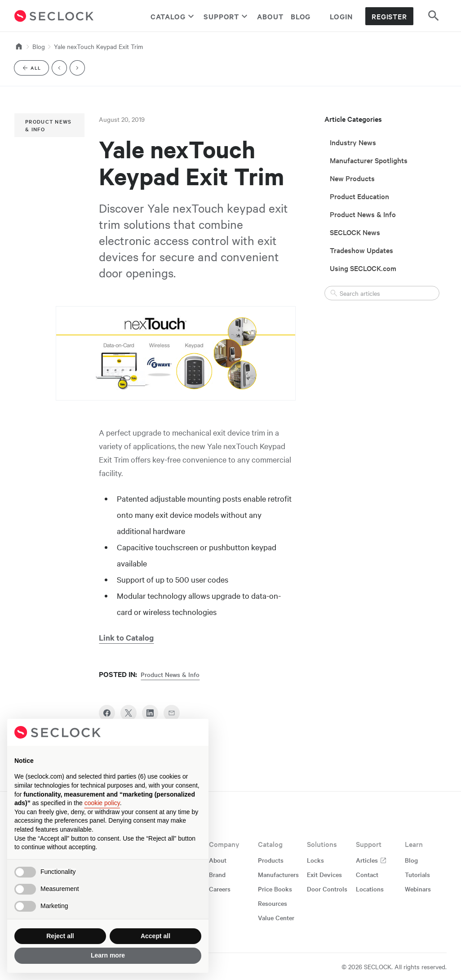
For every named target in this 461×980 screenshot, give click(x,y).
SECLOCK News (355, 232)
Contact (367, 874)
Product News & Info (49, 125)
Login (341, 16)
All (35, 69)
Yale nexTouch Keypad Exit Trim (98, 46)
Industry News (353, 142)
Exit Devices (324, 874)
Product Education (359, 196)
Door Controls (327, 889)
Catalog (173, 16)
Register (389, 16)
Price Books (275, 889)
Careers (220, 889)
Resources (273, 903)
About (270, 16)
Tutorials (417, 874)
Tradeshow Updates (361, 250)
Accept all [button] (155, 936)
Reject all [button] (60, 936)
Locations (370, 889)
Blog (301, 16)
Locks (315, 860)
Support (227, 16)
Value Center (276, 918)
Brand (217, 874)
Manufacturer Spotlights (369, 160)
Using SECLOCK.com (363, 268)
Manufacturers (278, 874)
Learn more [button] (108, 955)
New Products (352, 178)
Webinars (418, 889)
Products (271, 860)
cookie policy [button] (102, 803)
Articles (371, 860)
